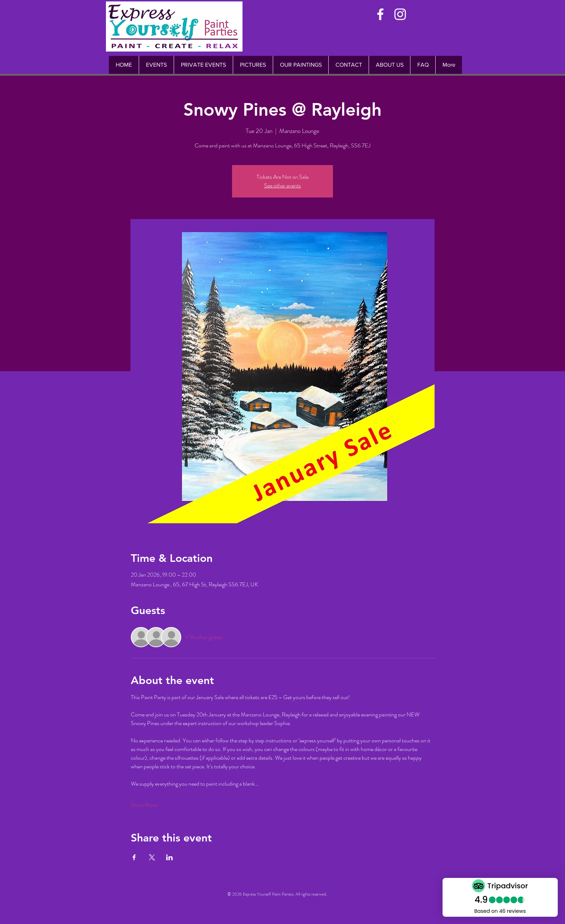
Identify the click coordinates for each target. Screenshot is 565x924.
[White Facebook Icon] (380, 14)
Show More (144, 805)
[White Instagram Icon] (400, 14)
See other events (282, 185)
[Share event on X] (152, 857)
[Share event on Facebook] (134, 857)
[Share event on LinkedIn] (170, 857)
